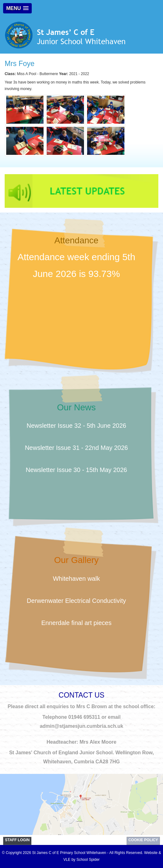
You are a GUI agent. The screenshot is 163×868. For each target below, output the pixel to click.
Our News (76, 407)
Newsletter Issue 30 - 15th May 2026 (77, 470)
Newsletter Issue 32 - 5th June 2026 (76, 426)
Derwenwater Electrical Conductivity (76, 601)
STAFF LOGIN (17, 840)
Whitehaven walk (76, 579)
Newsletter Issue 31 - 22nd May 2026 (76, 448)
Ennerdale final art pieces (77, 623)
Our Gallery (76, 560)
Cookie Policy (143, 840)
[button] (17, 8)
